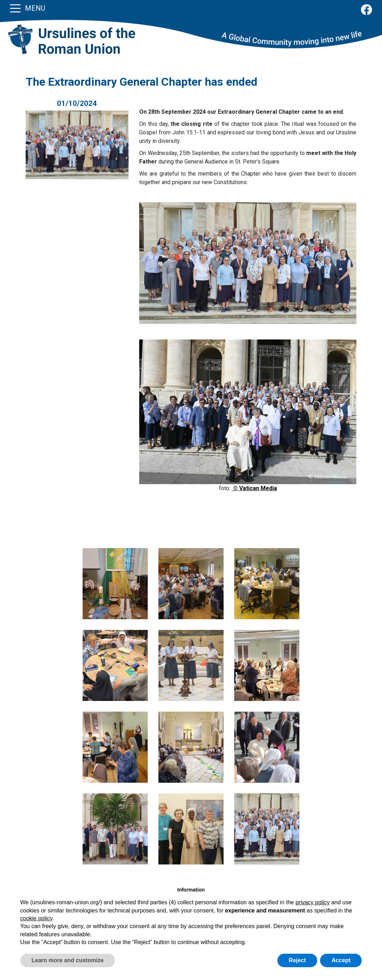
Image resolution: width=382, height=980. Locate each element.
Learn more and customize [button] (68, 960)
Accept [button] (341, 960)
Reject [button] (297, 960)
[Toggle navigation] (15, 8)
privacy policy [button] (313, 902)
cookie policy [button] (36, 918)
